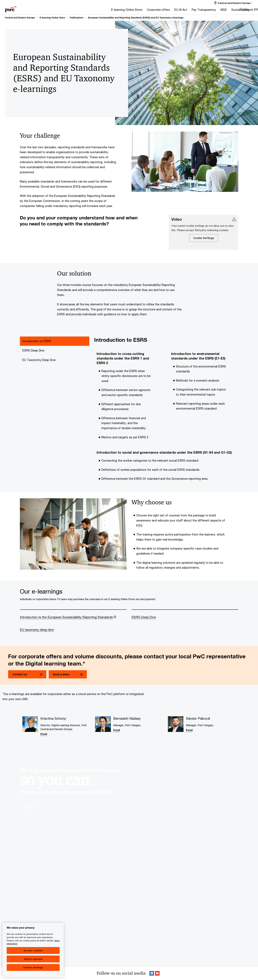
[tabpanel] (166, 411)
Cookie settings (33, 967)
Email (44, 734)
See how (31, 808)
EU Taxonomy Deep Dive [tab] (39, 360)
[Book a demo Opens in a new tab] (68, 675)
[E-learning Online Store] (57, 11)
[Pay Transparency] (134, 11)
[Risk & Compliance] (208, 11)
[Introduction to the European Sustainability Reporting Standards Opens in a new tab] (73, 621)
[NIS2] (154, 11)
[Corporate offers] (88, 11)
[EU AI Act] (111, 11)
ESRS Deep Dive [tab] (33, 350)
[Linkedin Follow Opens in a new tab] (152, 974)
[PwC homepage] (11, 8)
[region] (33, 950)
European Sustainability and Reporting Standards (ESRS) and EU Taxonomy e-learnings (136, 18)
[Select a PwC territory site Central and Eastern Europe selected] (234, 3)
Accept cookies (33, 950)
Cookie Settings (204, 238)
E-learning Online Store (52, 18)
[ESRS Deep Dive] (185, 621)
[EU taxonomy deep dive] (73, 634)
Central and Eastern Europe (20, 18)
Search (248, 10)
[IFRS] (187, 11)
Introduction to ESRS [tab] (37, 341)
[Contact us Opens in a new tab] (27, 675)
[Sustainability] (170, 11)
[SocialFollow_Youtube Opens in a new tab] (157, 974)
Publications (77, 18)
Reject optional (33, 959)
